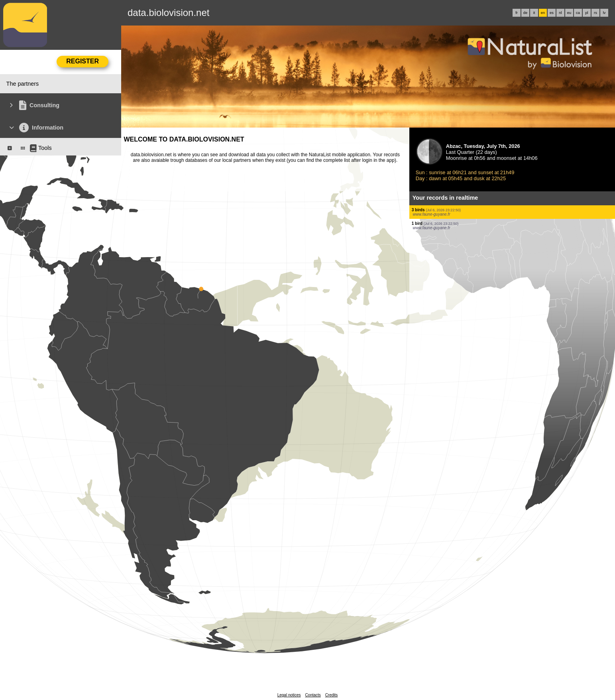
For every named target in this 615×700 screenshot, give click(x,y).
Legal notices (289, 695)
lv (604, 13)
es (552, 13)
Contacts (313, 695)
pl (587, 13)
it (534, 13)
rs (595, 13)
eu (569, 13)
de (525, 13)
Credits (332, 695)
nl (560, 13)
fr (517, 13)
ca (578, 13)
